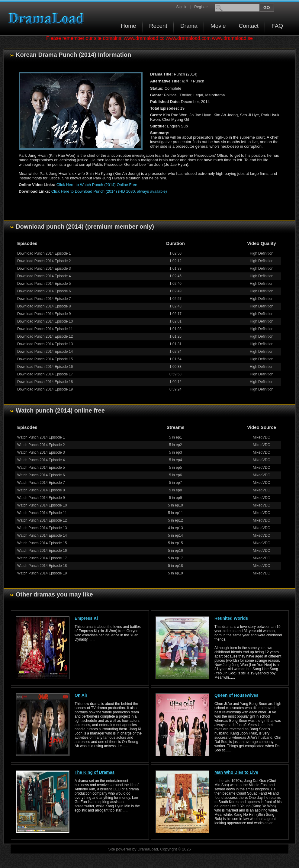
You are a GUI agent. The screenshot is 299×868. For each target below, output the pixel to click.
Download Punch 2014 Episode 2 (44, 261)
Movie (218, 26)
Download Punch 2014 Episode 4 (44, 276)
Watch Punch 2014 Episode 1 (41, 437)
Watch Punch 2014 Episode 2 (41, 445)
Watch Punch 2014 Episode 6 (41, 475)
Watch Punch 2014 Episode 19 (42, 573)
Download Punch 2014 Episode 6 (44, 291)
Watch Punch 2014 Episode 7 (41, 483)
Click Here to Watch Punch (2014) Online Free (97, 185)
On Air (81, 695)
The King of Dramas (95, 772)
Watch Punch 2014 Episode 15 (42, 543)
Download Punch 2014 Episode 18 (45, 382)
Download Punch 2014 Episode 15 (45, 359)
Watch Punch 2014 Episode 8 (41, 490)
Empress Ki (86, 618)
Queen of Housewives (236, 695)
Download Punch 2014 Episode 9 (44, 314)
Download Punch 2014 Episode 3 (44, 268)
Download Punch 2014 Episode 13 (45, 344)
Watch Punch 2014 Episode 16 (42, 551)
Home (129, 26)
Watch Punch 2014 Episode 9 (41, 498)
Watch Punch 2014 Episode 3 (41, 452)
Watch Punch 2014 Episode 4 (41, 460)
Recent (158, 26)
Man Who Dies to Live (236, 772)
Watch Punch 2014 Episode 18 (42, 566)
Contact (249, 26)
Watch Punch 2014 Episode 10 (42, 505)
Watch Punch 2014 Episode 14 (42, 535)
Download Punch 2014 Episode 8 (44, 306)
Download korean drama (48, 18)
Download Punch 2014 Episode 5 (44, 284)
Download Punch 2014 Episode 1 (44, 253)
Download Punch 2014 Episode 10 (45, 321)
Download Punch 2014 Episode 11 (45, 329)
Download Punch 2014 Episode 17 (45, 374)
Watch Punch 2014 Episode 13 (42, 528)
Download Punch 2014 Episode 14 (45, 352)
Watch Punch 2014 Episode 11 (42, 513)
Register (201, 7)
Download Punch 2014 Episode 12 (45, 336)
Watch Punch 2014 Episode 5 (41, 468)
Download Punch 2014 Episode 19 (45, 389)
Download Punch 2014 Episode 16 (45, 367)
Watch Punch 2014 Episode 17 (42, 558)
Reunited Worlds (231, 618)
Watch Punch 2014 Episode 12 (42, 520)
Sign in (182, 7)
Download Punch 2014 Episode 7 (44, 299)
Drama (189, 26)
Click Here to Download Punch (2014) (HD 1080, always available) (109, 191)
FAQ (277, 26)
